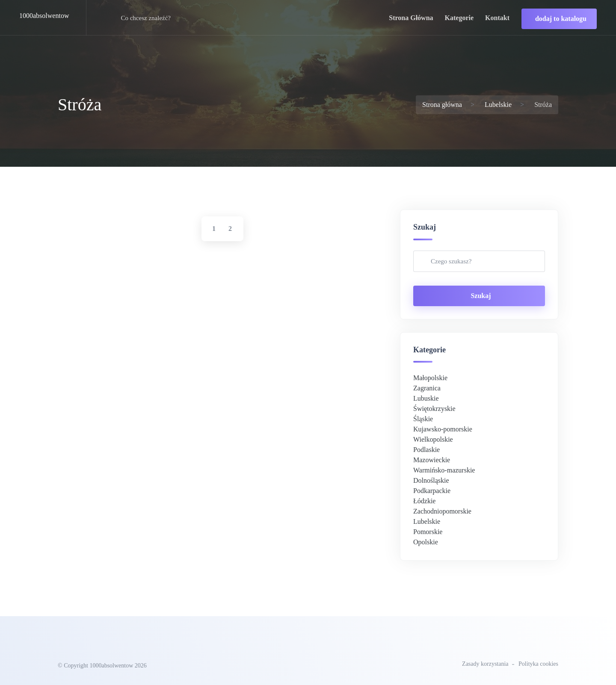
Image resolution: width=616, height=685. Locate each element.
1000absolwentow (44, 16)
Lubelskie (498, 105)
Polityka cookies (538, 664)
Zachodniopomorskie (442, 511)
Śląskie (423, 419)
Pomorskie (428, 532)
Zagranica (427, 388)
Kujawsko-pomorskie (443, 429)
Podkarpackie (432, 491)
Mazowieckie (432, 460)
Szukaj (481, 296)
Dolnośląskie (431, 480)
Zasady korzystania (485, 664)
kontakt (497, 18)
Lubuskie (426, 398)
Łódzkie (424, 501)
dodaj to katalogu (561, 19)
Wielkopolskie (433, 439)
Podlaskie (426, 450)
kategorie (459, 18)
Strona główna (442, 105)
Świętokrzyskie (434, 409)
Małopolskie (430, 378)
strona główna (411, 18)
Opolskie (426, 542)
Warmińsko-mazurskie (444, 470)
